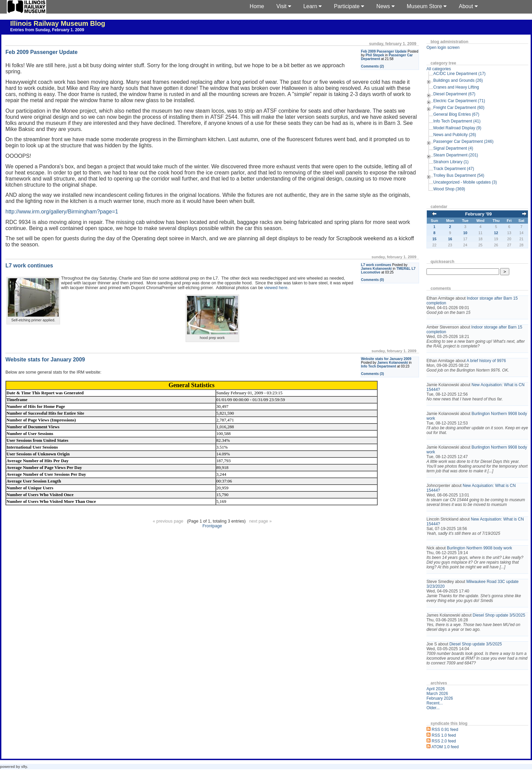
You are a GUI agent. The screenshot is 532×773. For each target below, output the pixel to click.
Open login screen (443, 48)
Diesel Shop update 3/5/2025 (499, 615)
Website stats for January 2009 (386, 359)
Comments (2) (373, 66)
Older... (433, 708)
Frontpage (212, 526)
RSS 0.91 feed (445, 730)
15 (434, 239)
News (385, 6)
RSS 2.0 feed (444, 741)
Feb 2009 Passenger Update (384, 51)
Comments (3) (373, 374)
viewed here (276, 288)
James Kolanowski (376, 269)
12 (496, 233)
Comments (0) (373, 280)
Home (257, 6)
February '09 (479, 214)
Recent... (435, 703)
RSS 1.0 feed (444, 735)
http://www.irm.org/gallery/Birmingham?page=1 (62, 212)
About (468, 6)
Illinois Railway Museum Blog (58, 23)
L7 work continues (376, 265)
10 (465, 233)
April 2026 (436, 689)
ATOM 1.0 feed (445, 747)
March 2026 (437, 694)
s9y (24, 767)
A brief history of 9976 (486, 361)
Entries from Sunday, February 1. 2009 (47, 30)
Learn (312, 6)
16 (450, 239)
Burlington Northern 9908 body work (479, 548)
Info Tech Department (378, 366)
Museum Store (427, 6)
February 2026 (440, 698)
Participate (349, 6)
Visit (284, 6)
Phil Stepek (375, 55)
